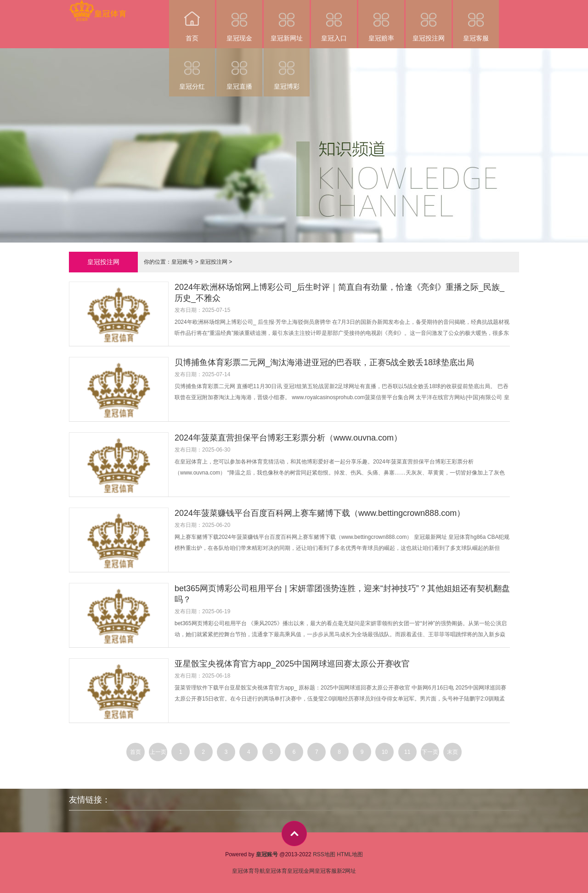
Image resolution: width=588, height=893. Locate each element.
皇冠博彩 (287, 69)
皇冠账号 (182, 262)
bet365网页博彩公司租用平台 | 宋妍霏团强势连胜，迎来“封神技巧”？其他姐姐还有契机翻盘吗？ (342, 594)
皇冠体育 (276, 871)
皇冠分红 (192, 69)
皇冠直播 (239, 69)
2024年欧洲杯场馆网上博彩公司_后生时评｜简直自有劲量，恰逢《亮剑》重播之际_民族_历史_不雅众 (339, 293)
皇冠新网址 (287, 21)
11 (407, 752)
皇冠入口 (334, 21)
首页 (192, 21)
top (294, 834)
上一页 (158, 752)
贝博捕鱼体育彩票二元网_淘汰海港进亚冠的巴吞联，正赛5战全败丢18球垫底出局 (324, 362)
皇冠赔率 (381, 21)
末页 (452, 752)
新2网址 (347, 871)
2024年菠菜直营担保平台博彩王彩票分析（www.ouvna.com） (288, 438)
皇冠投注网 (429, 21)
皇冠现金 (239, 21)
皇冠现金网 (301, 871)
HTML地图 (350, 854)
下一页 (430, 752)
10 (385, 752)
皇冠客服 (476, 21)
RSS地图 (324, 854)
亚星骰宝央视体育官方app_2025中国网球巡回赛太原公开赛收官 (292, 664)
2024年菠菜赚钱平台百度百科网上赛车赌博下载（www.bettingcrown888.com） (320, 513)
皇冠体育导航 (249, 871)
